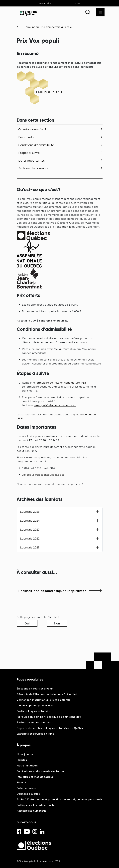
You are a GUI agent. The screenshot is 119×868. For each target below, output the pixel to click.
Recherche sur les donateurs (35, 722)
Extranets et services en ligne (35, 733)
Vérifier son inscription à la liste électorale (44, 700)
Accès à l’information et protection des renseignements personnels (59, 799)
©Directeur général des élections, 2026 (38, 861)
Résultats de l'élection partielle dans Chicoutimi (47, 694)
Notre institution (27, 765)
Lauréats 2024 (30, 521)
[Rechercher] (88, 12)
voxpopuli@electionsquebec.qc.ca (55, 405)
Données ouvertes (28, 794)
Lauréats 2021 (30, 547)
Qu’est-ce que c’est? (32, 129)
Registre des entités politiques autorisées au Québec (50, 728)
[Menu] (100, 12)
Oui (27, 623)
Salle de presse (26, 788)
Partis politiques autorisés (33, 711)
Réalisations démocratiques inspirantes (53, 590)
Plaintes (22, 760)
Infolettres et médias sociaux (35, 777)
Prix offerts (26, 137)
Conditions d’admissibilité (36, 145)
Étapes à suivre (29, 152)
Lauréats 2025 (30, 512)
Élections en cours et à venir (35, 688)
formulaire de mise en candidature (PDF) (61, 382)
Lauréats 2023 (30, 530)
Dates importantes (31, 160)
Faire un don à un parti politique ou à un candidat (49, 717)
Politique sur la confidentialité (36, 805)
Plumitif (21, 782)
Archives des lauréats (33, 168)
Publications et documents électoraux (40, 771)
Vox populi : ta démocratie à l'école (49, 27)
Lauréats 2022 (30, 539)
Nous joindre (45, 3)
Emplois (77, 3)
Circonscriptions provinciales (35, 705)
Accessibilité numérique (31, 810)
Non (57, 623)
